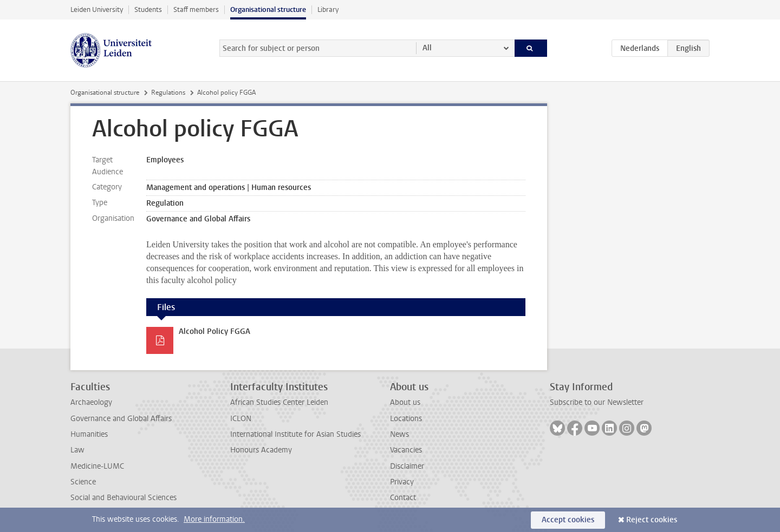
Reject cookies (652, 520)
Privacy (402, 482)
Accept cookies (568, 520)
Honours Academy (261, 450)
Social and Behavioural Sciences (123, 498)
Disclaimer (407, 466)
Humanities (89, 434)
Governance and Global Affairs (121, 419)
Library (328, 9)
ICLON (241, 419)
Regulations (168, 93)
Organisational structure (268, 9)
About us (405, 402)
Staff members (196, 9)
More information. (214, 519)
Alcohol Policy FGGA (214, 331)
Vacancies (406, 450)
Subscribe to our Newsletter (597, 402)
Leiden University (97, 9)
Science (83, 482)
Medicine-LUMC (97, 466)
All (427, 48)
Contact (403, 498)
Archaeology (91, 402)
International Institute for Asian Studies (295, 434)
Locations (406, 419)
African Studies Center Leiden (279, 402)
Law (77, 450)
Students (148, 9)
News (399, 434)
